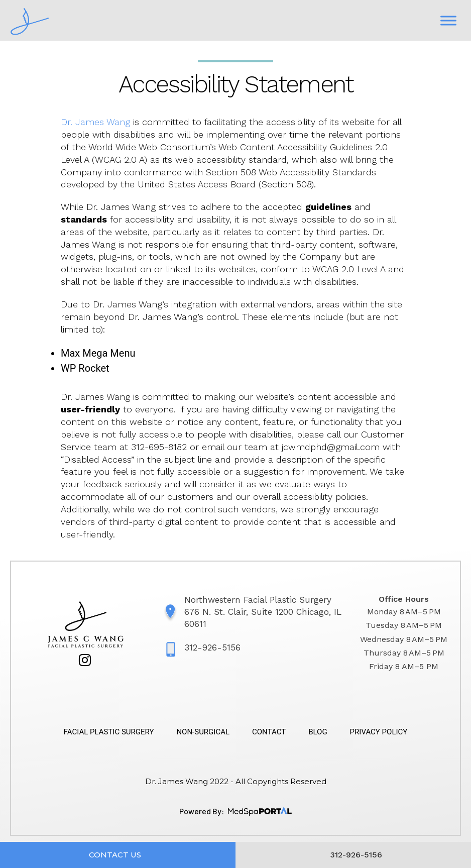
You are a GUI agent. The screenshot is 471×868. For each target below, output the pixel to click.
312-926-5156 (212, 647)
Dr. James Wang (95, 122)
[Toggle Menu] (448, 20)
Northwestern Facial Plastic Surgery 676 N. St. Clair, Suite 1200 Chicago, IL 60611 (263, 612)
